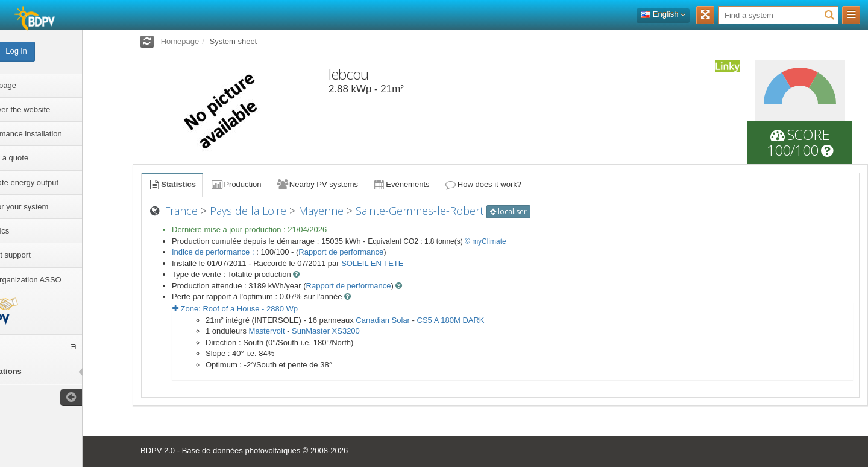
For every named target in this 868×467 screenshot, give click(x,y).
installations (48, 371)
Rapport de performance (341, 252)
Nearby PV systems (317, 184)
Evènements (401, 184)
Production (236, 184)
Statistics (172, 184)
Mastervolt (267, 331)
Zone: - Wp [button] (235, 309)
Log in (65, 51)
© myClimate (486, 241)
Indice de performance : (214, 252)
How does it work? (483, 184)
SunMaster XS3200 (326, 331)
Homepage (180, 41)
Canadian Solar (383, 320)
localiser (508, 211)
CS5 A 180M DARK (451, 320)
